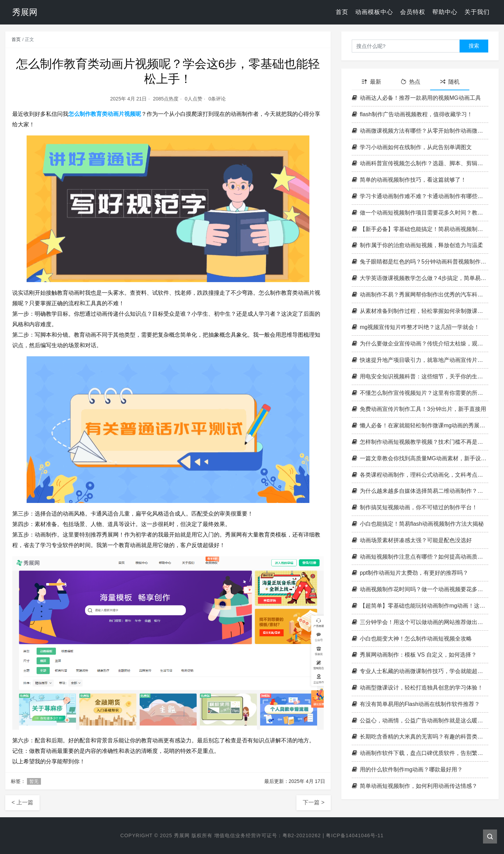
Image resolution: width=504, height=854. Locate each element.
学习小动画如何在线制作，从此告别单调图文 (412, 147)
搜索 (474, 46)
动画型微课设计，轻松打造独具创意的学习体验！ (417, 688)
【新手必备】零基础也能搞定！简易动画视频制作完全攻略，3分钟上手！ (420, 229)
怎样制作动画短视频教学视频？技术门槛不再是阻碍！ (420, 442)
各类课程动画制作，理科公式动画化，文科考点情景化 (420, 475)
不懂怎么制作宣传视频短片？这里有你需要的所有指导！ (420, 393)
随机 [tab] (450, 82)
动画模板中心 (374, 12)
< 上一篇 (22, 802)
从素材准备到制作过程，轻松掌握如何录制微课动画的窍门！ (420, 311)
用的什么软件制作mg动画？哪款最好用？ (407, 769)
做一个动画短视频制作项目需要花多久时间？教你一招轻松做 (420, 213)
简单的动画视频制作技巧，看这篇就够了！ (409, 180)
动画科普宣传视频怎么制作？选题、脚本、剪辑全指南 (420, 163)
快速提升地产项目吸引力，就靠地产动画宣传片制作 (420, 360)
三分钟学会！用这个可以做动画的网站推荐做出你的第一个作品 (420, 622)
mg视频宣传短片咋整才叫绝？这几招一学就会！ (416, 327)
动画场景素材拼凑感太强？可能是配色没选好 (412, 540)
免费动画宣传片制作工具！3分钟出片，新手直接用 (419, 409)
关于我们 (477, 12)
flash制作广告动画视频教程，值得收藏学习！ (412, 114)
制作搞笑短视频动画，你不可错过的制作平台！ (415, 507)
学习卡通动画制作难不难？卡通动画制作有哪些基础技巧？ (420, 196)
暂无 (34, 781)
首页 (342, 12)
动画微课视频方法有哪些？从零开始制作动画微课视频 (420, 131)
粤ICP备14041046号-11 (355, 835)
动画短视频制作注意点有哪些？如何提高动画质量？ (420, 557)
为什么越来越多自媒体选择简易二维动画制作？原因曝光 (420, 491)
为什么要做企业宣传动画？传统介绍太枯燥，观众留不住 (420, 344)
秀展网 (182, 835)
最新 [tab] (371, 82)
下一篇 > (314, 802)
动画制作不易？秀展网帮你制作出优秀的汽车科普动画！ (420, 295)
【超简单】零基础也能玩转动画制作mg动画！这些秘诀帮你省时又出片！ (420, 606)
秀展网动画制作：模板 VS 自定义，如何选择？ (414, 655)
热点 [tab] (411, 82)
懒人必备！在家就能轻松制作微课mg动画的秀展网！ (420, 425)
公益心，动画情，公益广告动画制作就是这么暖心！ (420, 720)
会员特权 (413, 12)
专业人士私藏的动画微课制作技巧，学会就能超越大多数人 (420, 671)
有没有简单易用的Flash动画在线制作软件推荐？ (416, 704)
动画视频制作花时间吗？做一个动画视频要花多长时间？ (420, 589)
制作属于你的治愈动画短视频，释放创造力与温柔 (417, 245)
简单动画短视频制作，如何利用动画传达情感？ (415, 786)
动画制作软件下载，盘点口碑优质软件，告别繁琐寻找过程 (420, 753)
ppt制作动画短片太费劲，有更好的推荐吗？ (410, 573)
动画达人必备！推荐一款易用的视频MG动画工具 (416, 98)
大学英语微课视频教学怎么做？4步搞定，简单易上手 (420, 278)
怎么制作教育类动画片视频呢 (105, 114)
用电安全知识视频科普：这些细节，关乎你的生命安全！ (420, 376)
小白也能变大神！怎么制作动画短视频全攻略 (412, 639)
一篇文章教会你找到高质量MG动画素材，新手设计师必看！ (420, 458)
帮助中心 (445, 12)
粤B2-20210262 (302, 835)
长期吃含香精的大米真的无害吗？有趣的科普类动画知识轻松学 (420, 737)
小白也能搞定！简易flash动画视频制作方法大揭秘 (418, 524)
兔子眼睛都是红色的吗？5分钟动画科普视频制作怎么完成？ (420, 262)
